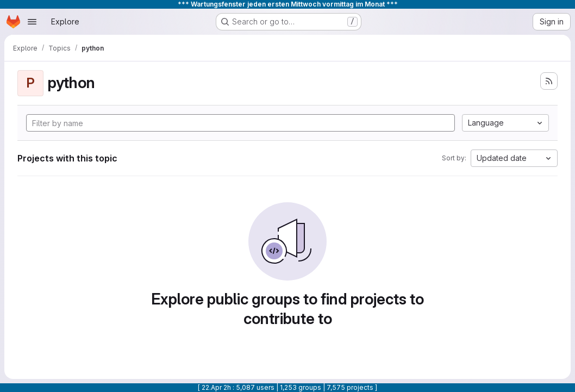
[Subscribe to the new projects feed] (549, 81)
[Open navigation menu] (32, 22)
